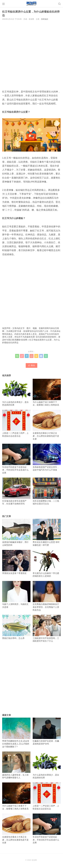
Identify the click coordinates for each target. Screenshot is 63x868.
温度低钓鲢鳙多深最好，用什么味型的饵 (16, 532)
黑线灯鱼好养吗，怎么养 (16, 627)
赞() (32, 365)
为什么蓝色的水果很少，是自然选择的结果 (16, 392)
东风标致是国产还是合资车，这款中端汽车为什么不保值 (47, 457)
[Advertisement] (32, 55)
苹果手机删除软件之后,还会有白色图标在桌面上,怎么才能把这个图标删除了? (16, 733)
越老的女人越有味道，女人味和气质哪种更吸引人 (16, 765)
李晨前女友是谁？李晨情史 (16, 562)
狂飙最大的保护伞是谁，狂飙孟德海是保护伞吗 (47, 731)
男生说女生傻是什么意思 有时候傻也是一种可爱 (47, 532)
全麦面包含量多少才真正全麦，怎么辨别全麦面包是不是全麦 (47, 425)
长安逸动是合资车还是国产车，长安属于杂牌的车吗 (16, 491)
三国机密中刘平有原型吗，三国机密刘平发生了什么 (47, 628)
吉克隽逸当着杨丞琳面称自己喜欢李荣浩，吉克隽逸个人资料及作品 (47, 596)
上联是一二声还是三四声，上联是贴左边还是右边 (16, 423)
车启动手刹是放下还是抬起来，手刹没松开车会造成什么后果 (16, 459)
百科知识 (45, 19)
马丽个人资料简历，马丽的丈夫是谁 (16, 595)
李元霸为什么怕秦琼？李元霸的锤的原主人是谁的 (47, 564)
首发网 (24, 340)
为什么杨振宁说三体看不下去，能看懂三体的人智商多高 (47, 392)
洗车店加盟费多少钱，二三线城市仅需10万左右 (47, 491)
